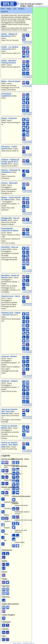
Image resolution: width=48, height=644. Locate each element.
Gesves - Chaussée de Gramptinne (11, 171)
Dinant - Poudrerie (9, 118)
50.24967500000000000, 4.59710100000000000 (30, 155)
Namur (30, 6)
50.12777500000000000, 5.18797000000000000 (30, 271)
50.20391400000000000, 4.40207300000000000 (30, 114)
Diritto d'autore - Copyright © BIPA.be (24, 643)
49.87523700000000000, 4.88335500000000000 (30, 438)
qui (7, 28)
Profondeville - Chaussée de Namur (10, 230)
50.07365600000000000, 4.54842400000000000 (30, 376)
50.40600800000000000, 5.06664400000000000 (30, 191)
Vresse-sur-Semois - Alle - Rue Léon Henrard (10, 411)
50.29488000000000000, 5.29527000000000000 (30, 304)
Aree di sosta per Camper (31, 4)
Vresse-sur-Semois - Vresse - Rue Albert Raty (10, 445)
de (42, 6)
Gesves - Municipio (10, 183)
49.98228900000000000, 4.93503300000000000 (30, 164)
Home (3, 9)
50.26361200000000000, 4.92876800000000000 (30, 142)
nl (36, 6)
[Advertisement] (40, 46)
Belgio (23, 6)
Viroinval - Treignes (10, 381)
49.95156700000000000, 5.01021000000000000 (30, 86)
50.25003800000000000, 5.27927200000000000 (30, 352)
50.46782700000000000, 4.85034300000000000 (30, 213)
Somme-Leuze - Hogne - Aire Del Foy (11, 314)
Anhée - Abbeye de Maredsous (9, 35)
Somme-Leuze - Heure (11, 296)
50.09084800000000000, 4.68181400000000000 (30, 405)
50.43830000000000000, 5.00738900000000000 (30, 178)
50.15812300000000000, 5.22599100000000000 (30, 291)
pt (47, 6)
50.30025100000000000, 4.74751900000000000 (30, 77)
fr (38, 6)
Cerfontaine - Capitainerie (7, 95)
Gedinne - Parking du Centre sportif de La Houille (10, 162)
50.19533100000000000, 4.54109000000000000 (30, 222)
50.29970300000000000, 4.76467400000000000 (30, 42)
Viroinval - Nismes (9, 356)
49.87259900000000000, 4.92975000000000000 (30, 451)
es (45, 6)
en (40, 6)
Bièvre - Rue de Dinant (11, 81)
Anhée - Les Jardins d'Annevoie (10, 48)
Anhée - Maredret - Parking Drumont (9, 62)
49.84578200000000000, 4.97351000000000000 (30, 418)
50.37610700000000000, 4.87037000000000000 (30, 237)
